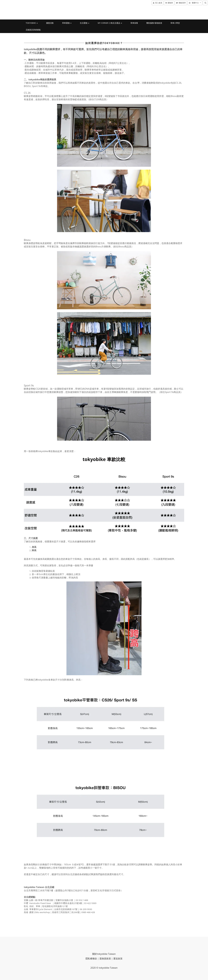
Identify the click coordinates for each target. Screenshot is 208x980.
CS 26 (27, 93)
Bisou (28, 240)
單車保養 (134, 23)
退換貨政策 (105, 959)
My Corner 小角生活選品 (110, 23)
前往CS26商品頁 (98, 99)
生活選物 (85, 23)
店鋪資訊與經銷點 (33, 30)
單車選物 (67, 23)
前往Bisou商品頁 (122, 247)
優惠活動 (50, 23)
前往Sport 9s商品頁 (170, 392)
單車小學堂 (175, 23)
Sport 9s (29, 385)
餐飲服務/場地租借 (154, 23)
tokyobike (32, 23)
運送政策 (118, 959)
